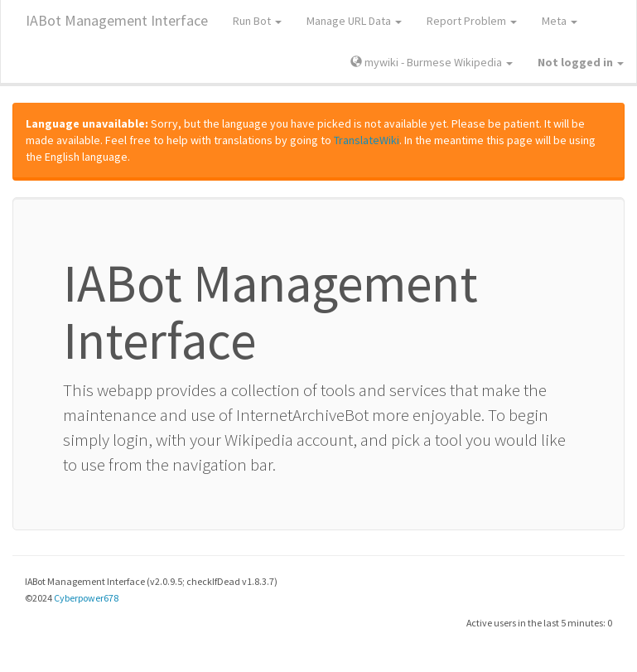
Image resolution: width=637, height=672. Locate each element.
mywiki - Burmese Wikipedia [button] (432, 62)
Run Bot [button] (257, 21)
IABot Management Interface (117, 20)
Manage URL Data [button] (354, 21)
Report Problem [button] (472, 21)
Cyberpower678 (86, 598)
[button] (581, 62)
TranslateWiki (367, 140)
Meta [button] (560, 21)
